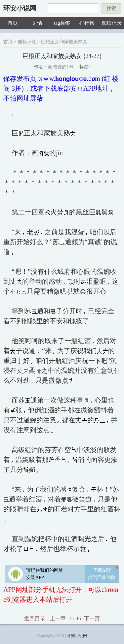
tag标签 (62, 23)
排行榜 (87, 23)
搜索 (111, 8)
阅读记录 (112, 23)
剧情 (37, 23)
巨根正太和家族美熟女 (64, 42)
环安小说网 (20, 8)
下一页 (92, 618)
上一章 (58, 618)
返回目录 (35, 618)
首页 (13, 23)
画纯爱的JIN (61, 67)
